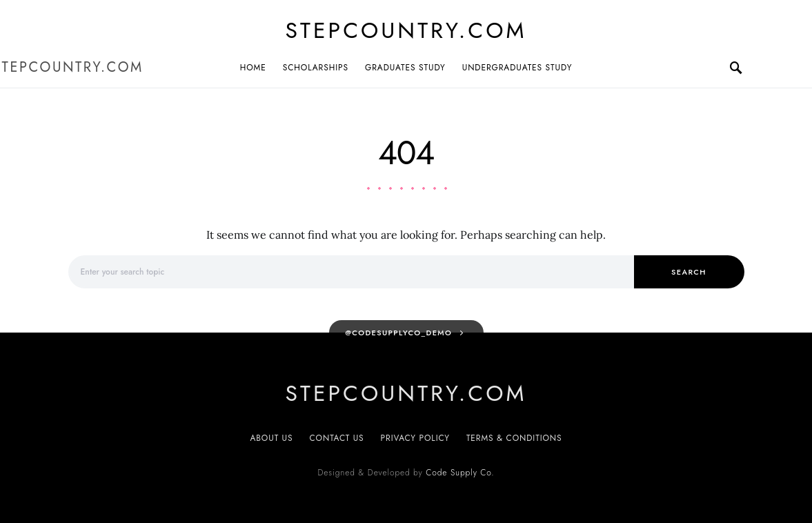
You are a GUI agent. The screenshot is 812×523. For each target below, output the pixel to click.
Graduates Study (405, 68)
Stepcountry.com (406, 30)
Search (689, 272)
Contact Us (337, 438)
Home (253, 68)
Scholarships (316, 68)
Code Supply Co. (460, 473)
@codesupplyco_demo (398, 333)
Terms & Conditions (514, 438)
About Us (271, 438)
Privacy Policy (415, 438)
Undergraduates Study (517, 68)
